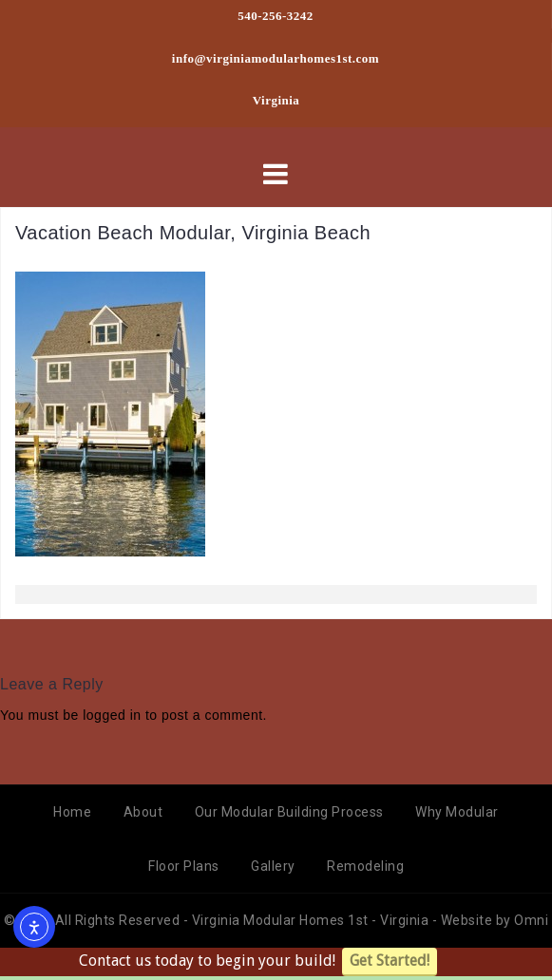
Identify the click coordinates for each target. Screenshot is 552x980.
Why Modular (457, 812)
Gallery (273, 866)
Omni (531, 920)
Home (72, 812)
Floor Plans (184, 866)
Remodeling (365, 866)
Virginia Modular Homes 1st (282, 920)
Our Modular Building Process (289, 812)
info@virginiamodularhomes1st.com (276, 58)
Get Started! (390, 961)
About (143, 812)
